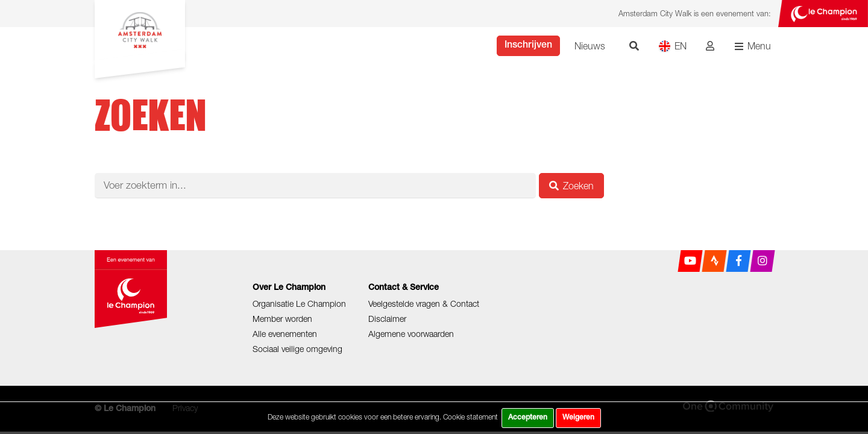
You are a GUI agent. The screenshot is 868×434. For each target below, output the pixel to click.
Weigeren (578, 418)
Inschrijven (528, 46)
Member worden (282, 319)
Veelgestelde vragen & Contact (424, 303)
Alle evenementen (285, 334)
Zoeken (571, 186)
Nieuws (590, 46)
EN (672, 46)
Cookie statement (470, 417)
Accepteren (528, 418)
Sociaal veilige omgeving (297, 349)
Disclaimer (387, 319)
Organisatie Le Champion (299, 303)
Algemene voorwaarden (411, 334)
